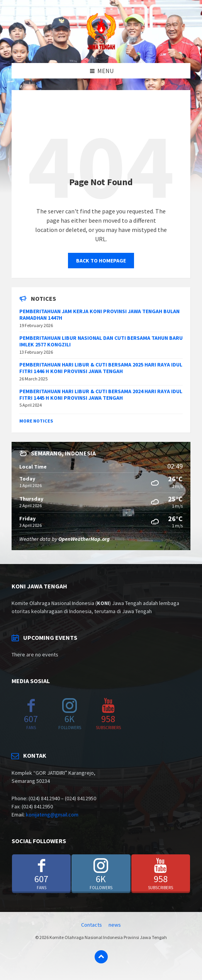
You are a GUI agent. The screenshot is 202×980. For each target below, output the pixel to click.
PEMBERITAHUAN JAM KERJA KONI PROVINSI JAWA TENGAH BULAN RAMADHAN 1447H (99, 314)
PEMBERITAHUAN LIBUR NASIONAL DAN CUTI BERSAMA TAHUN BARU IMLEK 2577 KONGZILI (101, 341)
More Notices (36, 421)
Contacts (92, 925)
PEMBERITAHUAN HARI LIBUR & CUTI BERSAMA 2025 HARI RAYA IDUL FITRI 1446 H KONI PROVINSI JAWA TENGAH (101, 368)
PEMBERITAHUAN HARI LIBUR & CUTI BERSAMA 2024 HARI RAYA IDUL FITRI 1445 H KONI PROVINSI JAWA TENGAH (101, 395)
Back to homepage (101, 261)
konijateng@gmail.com (52, 815)
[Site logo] (101, 48)
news (115, 925)
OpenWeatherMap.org (84, 539)
